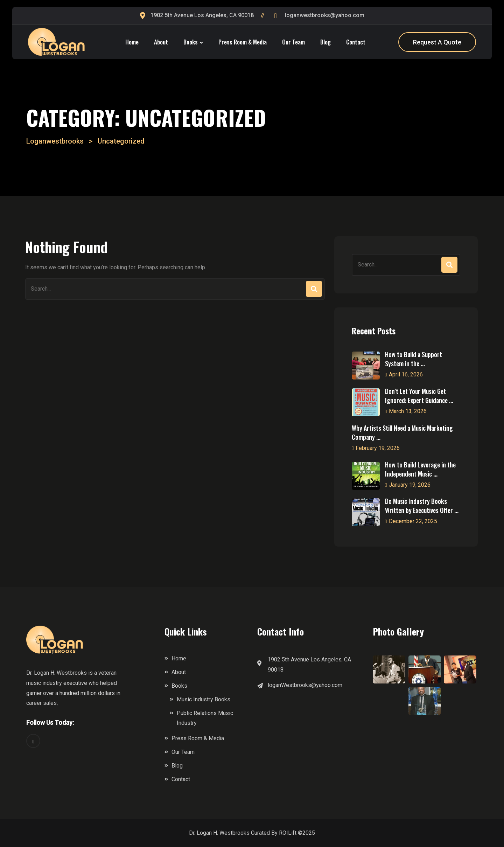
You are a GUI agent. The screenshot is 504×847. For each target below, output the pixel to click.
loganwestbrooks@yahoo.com (325, 15)
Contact (356, 42)
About (161, 42)
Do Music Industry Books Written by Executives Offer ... (422, 506)
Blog (325, 42)
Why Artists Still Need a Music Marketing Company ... (402, 432)
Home (132, 42)
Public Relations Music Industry (205, 718)
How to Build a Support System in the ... (414, 359)
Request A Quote (437, 42)
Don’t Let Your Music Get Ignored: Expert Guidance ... (419, 396)
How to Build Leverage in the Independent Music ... (420, 469)
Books (191, 42)
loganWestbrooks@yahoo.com (305, 685)
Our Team (293, 42)
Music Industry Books (204, 699)
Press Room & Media (243, 42)
